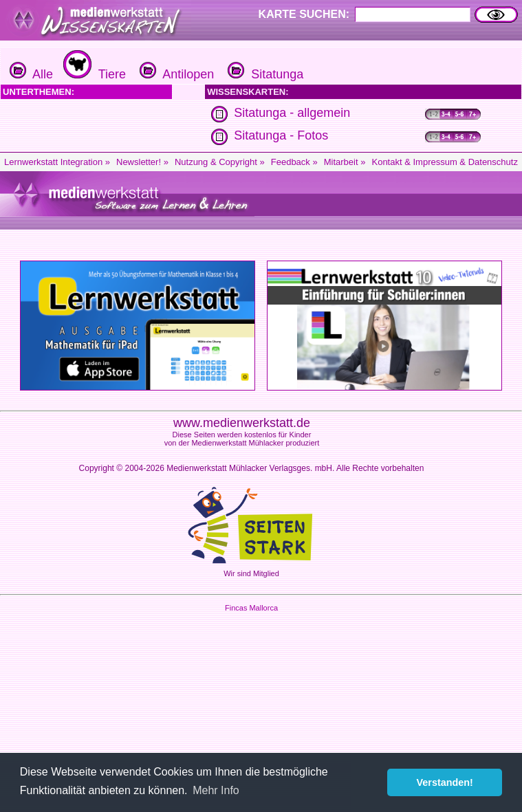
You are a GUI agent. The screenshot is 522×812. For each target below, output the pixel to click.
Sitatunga (264, 74)
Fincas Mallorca (251, 608)
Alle (31, 74)
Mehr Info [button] (216, 790)
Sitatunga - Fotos (281, 135)
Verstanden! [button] (445, 782)
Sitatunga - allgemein (292, 113)
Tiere (93, 74)
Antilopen (175, 74)
